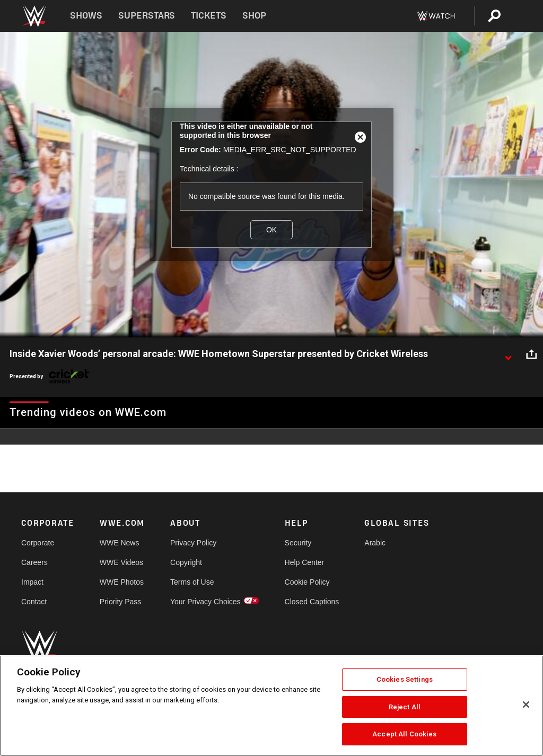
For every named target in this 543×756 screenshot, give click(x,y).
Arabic (375, 543)
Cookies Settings (405, 679)
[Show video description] (508, 354)
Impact (32, 582)
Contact (34, 602)
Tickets (209, 16)
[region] (271, 706)
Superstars (147, 16)
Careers (34, 562)
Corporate (38, 543)
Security (298, 543)
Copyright (186, 562)
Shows (86, 16)
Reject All (405, 707)
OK (271, 230)
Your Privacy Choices (205, 602)
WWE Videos (121, 562)
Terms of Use (192, 582)
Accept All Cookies (404, 734)
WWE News (120, 543)
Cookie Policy (307, 582)
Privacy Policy (193, 543)
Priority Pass (121, 602)
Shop (254, 16)
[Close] (526, 705)
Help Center (305, 562)
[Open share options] (531, 354)
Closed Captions (312, 602)
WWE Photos (122, 582)
